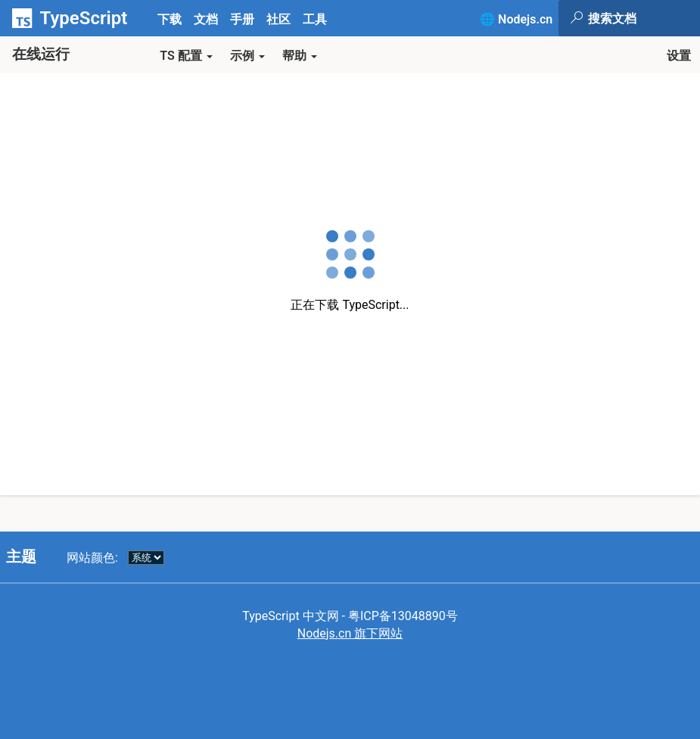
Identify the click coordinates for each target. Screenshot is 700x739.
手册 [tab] (242, 19)
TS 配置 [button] (186, 56)
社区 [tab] (278, 19)
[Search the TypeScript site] (643, 18)
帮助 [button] (300, 56)
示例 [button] (247, 56)
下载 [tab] (170, 19)
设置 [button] (679, 56)
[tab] (206, 19)
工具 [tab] (315, 19)
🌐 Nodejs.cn (516, 19)
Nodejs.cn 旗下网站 (350, 633)
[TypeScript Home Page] (76, 18)
